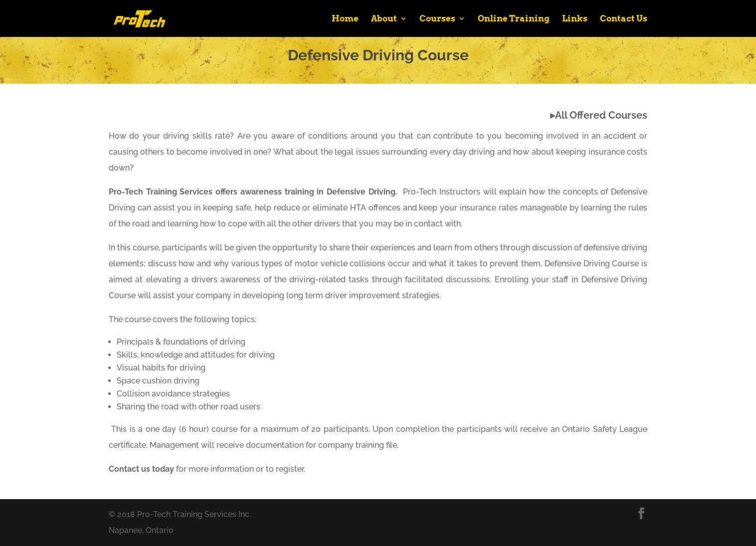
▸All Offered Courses (599, 115)
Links (575, 19)
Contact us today (141, 469)
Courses (437, 19)
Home (345, 19)
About (384, 19)
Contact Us (624, 19)
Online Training (514, 19)
